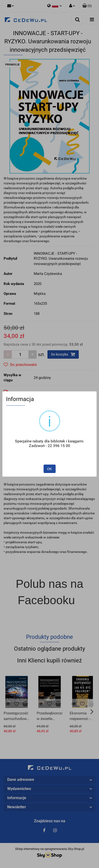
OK (49, 469)
